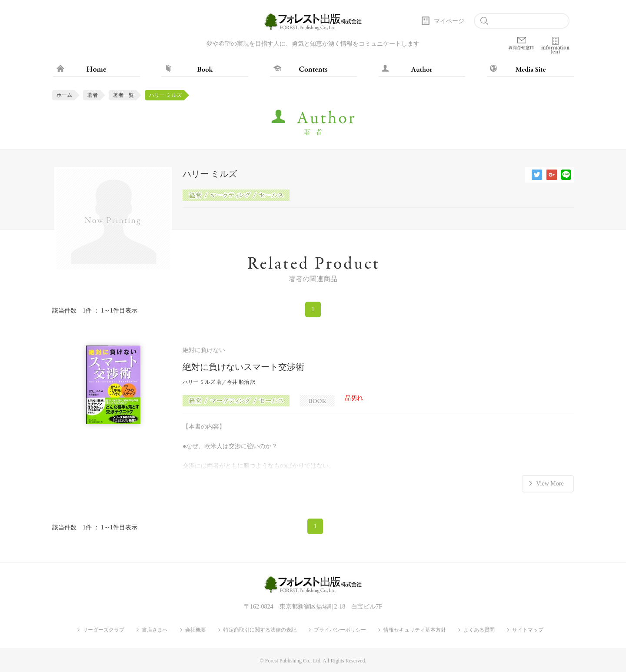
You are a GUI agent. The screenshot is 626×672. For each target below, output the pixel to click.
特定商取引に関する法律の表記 (260, 630)
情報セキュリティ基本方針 (415, 630)
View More (550, 484)
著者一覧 (123, 95)
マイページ (449, 21)
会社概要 (196, 630)
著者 (93, 95)
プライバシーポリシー (340, 630)
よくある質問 (479, 630)
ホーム (64, 95)
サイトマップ (528, 630)
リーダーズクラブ (103, 630)
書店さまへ (155, 630)
